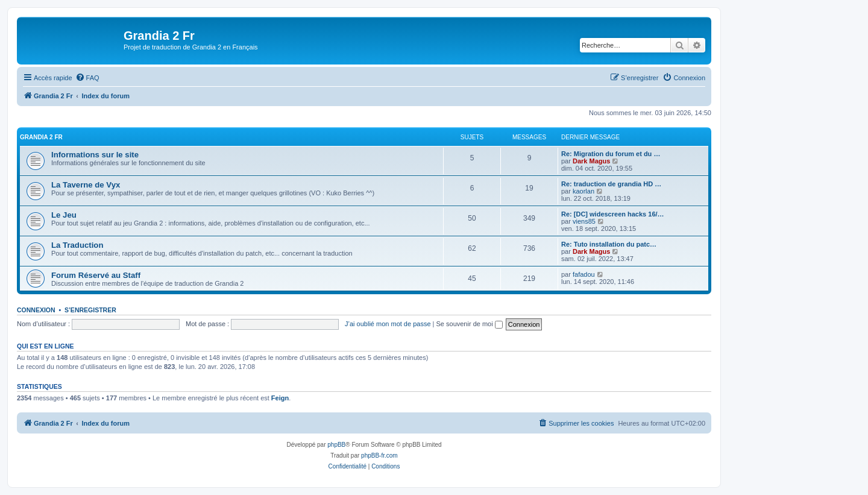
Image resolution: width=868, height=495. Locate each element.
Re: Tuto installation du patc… (609, 244)
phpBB (336, 445)
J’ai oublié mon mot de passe (388, 324)
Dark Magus (591, 161)
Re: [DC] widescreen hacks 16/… (613, 214)
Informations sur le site (95, 155)
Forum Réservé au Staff (96, 275)
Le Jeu (64, 215)
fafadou (584, 274)
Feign (280, 398)
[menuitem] (87, 78)
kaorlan (583, 191)
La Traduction (77, 245)
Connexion (36, 310)
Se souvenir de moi (470, 324)
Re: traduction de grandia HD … (611, 184)
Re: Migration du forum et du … (611, 154)
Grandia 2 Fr (41, 137)
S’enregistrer (90, 310)
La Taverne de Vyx (86, 185)
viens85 (584, 221)
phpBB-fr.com (379, 456)
